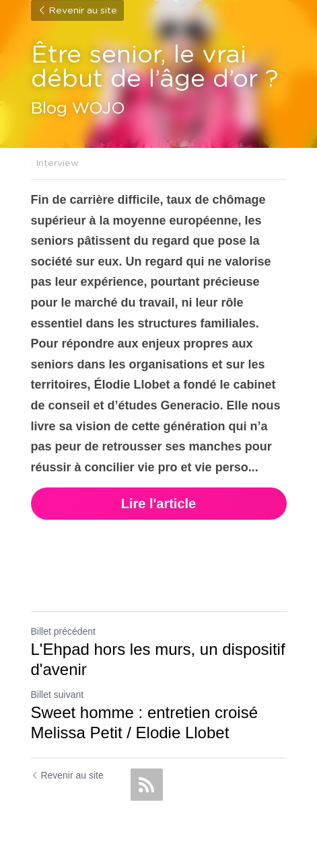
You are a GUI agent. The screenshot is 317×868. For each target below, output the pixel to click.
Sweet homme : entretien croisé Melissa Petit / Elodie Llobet (145, 722)
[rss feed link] (147, 785)
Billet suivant (58, 695)
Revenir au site (77, 11)
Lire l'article (158, 504)
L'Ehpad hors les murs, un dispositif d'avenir (158, 659)
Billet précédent (64, 631)
